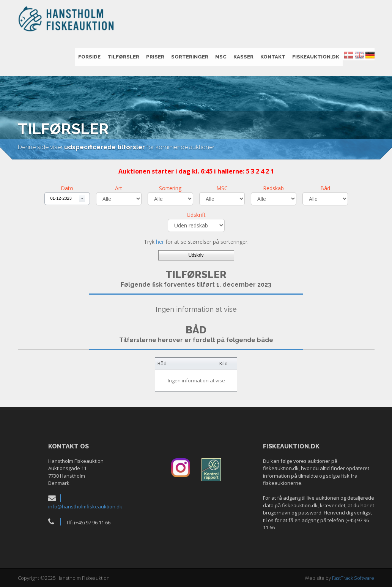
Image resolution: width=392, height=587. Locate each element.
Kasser (243, 57)
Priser (155, 57)
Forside (89, 57)
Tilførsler (123, 57)
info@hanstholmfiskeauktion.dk (85, 507)
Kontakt (273, 57)
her (160, 242)
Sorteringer (190, 57)
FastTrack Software (353, 578)
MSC (221, 57)
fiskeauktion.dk (316, 57)
